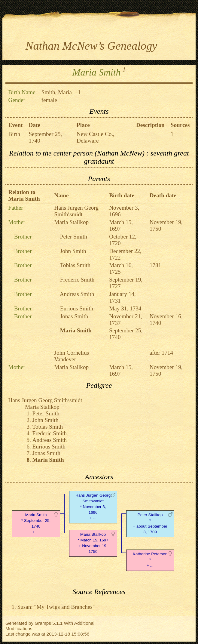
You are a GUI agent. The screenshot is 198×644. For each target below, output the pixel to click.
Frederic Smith (77, 280)
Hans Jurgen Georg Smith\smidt (76, 211)
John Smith (73, 251)
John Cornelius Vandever (72, 356)
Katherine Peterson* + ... (150, 560)
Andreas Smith (77, 294)
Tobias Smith (75, 265)
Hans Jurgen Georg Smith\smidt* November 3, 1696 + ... (93, 507)
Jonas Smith (74, 316)
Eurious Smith (77, 308)
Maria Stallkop (72, 222)
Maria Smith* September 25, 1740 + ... (36, 523)
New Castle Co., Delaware (96, 137)
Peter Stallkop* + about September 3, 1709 (150, 523)
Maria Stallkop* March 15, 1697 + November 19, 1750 (93, 543)
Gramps (43, 623)
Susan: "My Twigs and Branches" (56, 607)
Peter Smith (74, 237)
